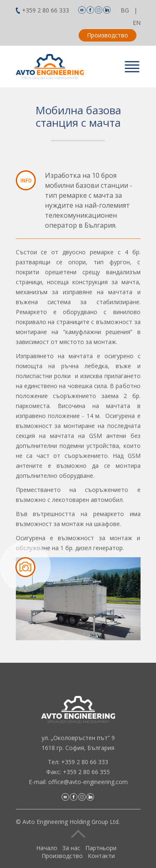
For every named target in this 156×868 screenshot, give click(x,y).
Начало (47, 848)
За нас (71, 848)
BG (125, 10)
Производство (108, 35)
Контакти (101, 856)
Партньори (101, 848)
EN (137, 23)
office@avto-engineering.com (88, 782)
